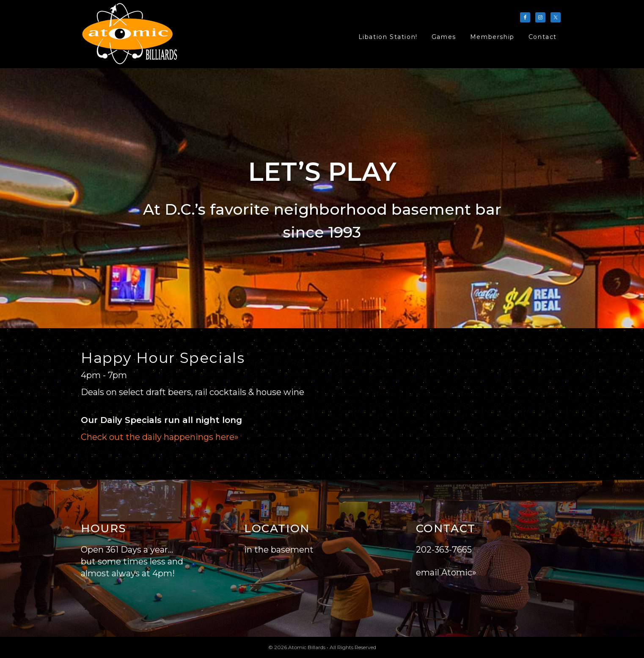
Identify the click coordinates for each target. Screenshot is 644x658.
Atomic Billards (131, 34)
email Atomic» (446, 572)
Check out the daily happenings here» (160, 437)
